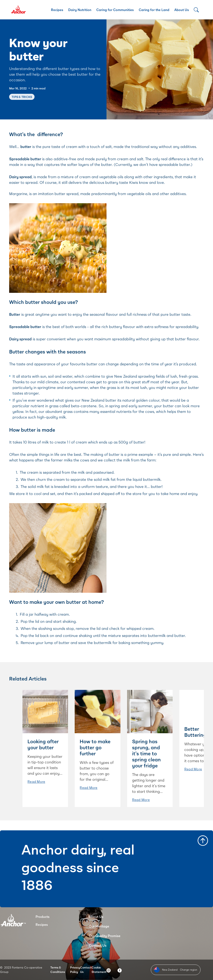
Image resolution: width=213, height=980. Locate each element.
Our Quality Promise (105, 936)
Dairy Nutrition (80, 10)
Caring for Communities (115, 10)
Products (43, 917)
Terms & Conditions (58, 970)
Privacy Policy (75, 970)
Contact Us (98, 945)
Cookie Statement (99, 970)
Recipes (57, 10)
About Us (182, 10)
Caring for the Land (154, 10)
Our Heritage (99, 926)
